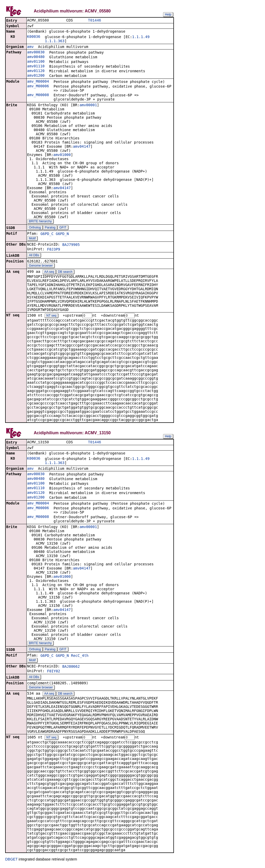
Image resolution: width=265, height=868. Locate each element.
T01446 (94, 21)
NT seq (51, 316)
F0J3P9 (54, 250)
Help (168, 15)
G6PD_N (62, 234)
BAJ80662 (71, 668)
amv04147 (82, 147)
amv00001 (88, 105)
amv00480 (36, 57)
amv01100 (36, 62)
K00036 (34, 37)
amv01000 (62, 155)
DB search (65, 272)
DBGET (11, 861)
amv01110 (36, 67)
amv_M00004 (38, 82)
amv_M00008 (38, 95)
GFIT (63, 228)
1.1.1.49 (141, 37)
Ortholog (35, 228)
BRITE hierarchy (40, 222)
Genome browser (41, 266)
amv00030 (36, 53)
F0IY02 (54, 672)
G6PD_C (47, 234)
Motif (32, 239)
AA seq (49, 272)
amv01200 (36, 76)
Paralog (50, 228)
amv (30, 47)
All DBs (34, 256)
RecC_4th (80, 657)
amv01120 (36, 71)
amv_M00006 (38, 87)
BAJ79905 (71, 245)
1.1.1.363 (55, 41)
